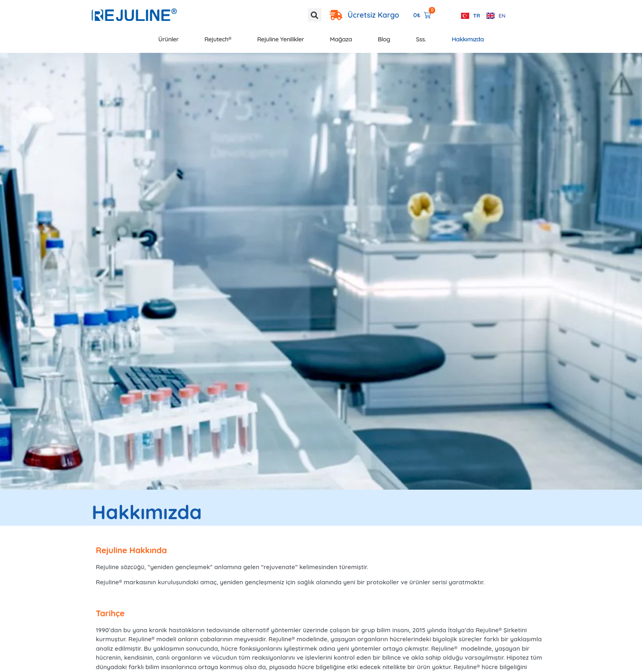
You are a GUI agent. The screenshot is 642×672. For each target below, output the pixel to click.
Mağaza (341, 39)
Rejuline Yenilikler (281, 39)
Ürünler (169, 39)
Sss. (421, 39)
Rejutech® (218, 39)
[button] (315, 15)
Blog (384, 39)
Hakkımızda (468, 39)
